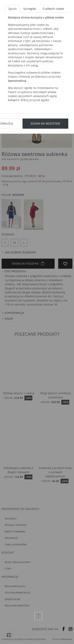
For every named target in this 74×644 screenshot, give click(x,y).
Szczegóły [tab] (30, 9)
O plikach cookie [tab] (53, 9)
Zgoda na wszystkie (45, 123)
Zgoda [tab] (12, 9)
